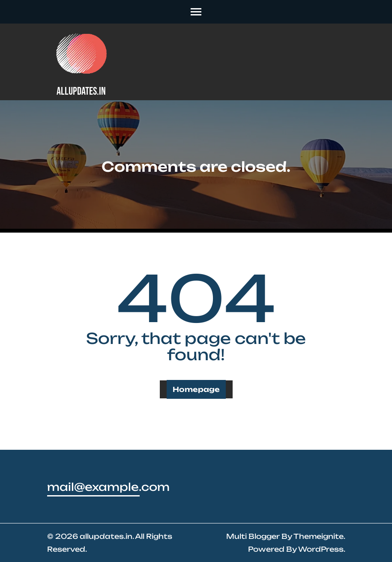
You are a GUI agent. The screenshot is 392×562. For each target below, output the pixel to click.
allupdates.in (81, 91)
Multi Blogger (253, 536)
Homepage (196, 389)
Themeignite (319, 536)
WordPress (321, 549)
